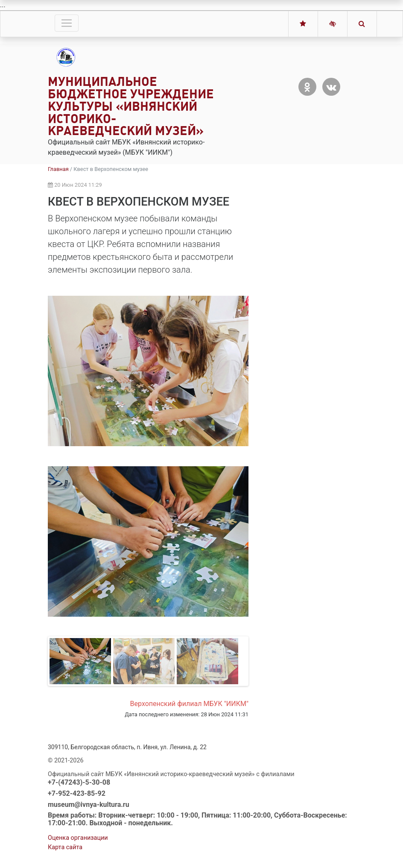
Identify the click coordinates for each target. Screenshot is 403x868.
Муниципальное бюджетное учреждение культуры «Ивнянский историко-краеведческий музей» (131, 106)
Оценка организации (78, 838)
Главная (58, 169)
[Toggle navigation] (67, 23)
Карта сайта (65, 847)
